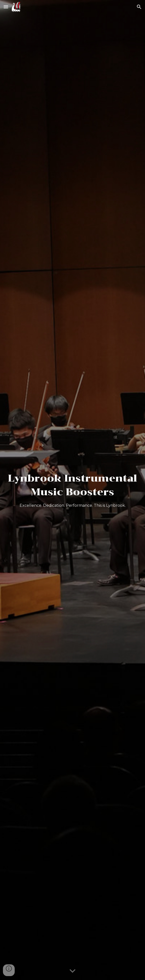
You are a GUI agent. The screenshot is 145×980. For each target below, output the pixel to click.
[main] (73, 490)
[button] (6, 7)
